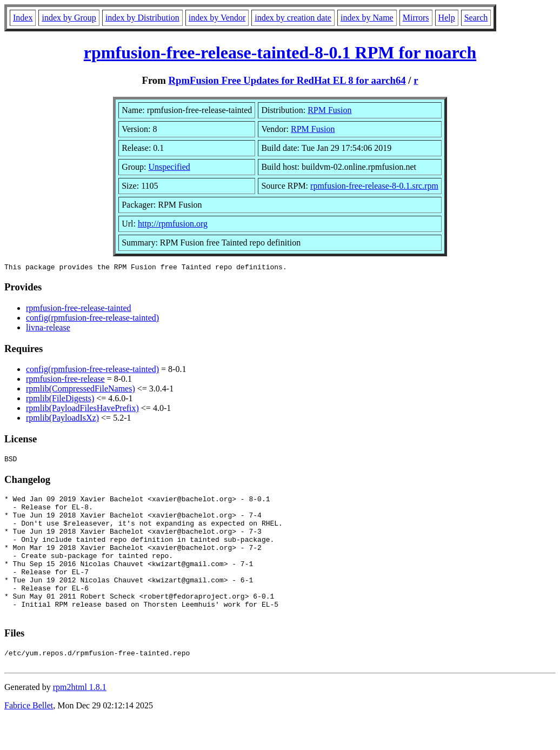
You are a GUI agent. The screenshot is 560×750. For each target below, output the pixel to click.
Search (476, 18)
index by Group (69, 18)
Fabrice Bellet (29, 736)
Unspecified (169, 167)
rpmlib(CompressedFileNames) (81, 390)
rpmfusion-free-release (65, 380)
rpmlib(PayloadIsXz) (62, 419)
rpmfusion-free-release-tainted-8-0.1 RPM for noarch (280, 52)
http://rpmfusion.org (173, 224)
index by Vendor (217, 18)
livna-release (48, 329)
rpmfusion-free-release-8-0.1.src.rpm (374, 186)
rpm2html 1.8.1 (80, 718)
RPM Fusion (329, 110)
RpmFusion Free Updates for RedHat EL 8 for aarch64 (287, 80)
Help (447, 18)
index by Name (367, 18)
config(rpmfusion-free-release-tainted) (92, 319)
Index (23, 18)
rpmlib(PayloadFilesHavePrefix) (82, 410)
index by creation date (293, 18)
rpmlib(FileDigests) (60, 400)
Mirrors (416, 18)
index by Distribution (142, 18)
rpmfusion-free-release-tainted (79, 310)
